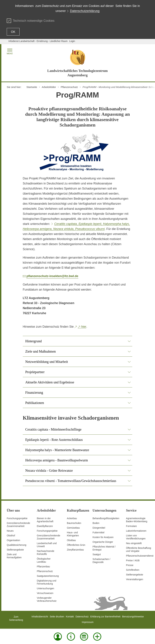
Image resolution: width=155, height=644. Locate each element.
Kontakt (70, 617)
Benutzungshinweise (133, 617)
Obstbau (71, 540)
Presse (130, 565)
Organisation (13, 540)
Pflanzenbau (43, 567)
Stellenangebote (15, 550)
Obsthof (11, 536)
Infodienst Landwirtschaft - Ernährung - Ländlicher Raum (38, 41)
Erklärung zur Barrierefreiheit (105, 617)
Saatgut (97, 554)
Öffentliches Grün (76, 545)
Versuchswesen (45, 593)
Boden (96, 523)
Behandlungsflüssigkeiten (106, 518)
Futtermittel (98, 532)
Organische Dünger (103, 542)
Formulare (131, 526)
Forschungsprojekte (17, 518)
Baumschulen (74, 523)
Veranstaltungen (135, 579)
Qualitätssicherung (17, 545)
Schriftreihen (133, 570)
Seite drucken (57, 617)
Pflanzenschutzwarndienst (140, 556)
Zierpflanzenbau (75, 550)
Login (72, 41)
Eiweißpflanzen (45, 526)
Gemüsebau (73, 528)
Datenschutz (82, 617)
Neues (10, 531)
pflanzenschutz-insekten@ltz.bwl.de (52, 276)
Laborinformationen (136, 531)
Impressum (88, 622)
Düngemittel (99, 528)
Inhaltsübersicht (40, 617)
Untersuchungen (46, 588)
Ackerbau (72, 518)
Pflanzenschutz (45, 571)
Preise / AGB (133, 560)
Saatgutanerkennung (48, 576)
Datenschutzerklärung (85, 11)
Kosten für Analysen (103, 537)
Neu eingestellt (134, 543)
